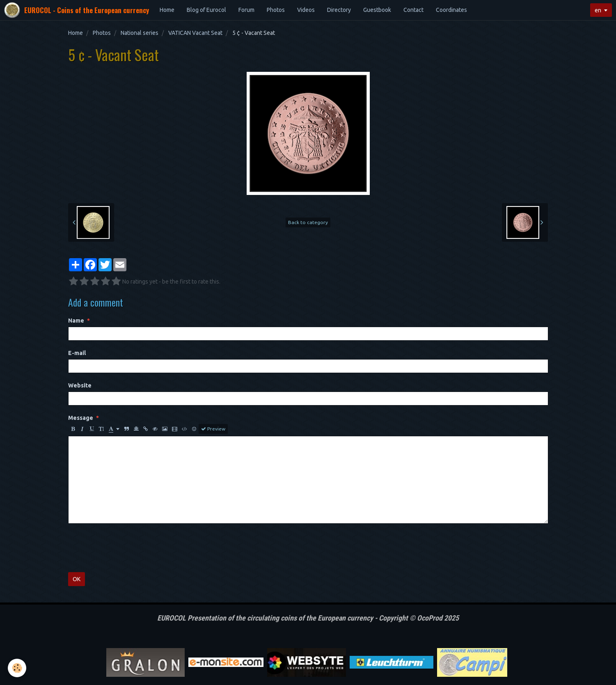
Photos (276, 10)
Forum (246, 10)
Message (81, 418)
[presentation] (131, 548)
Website (80, 385)
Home (167, 10)
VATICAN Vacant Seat (195, 33)
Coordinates (451, 10)
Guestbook (377, 10)
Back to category (308, 222)
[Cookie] (17, 668)
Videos (306, 10)
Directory (339, 10)
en (598, 10)
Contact (413, 10)
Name (76, 321)
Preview (213, 429)
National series (140, 33)
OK (77, 579)
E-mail (77, 353)
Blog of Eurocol (206, 10)
